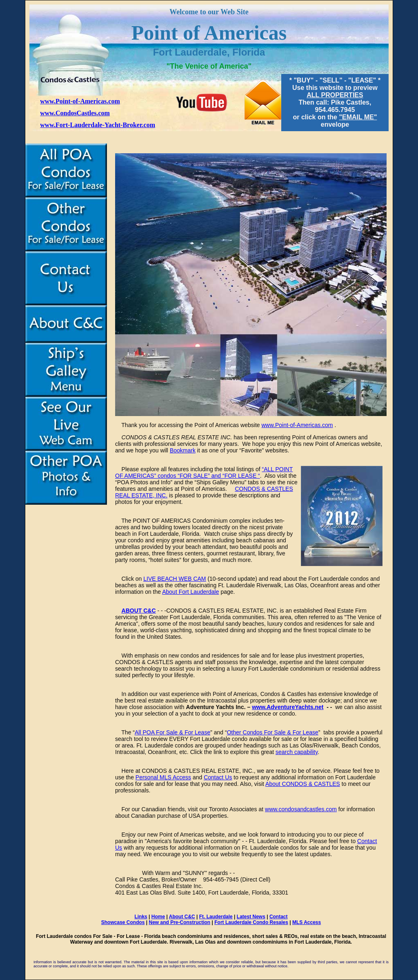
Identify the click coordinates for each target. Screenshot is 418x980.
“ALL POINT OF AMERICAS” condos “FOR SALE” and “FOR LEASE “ (204, 472)
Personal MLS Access (163, 777)
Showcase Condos (123, 922)
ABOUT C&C (139, 611)
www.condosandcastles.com (301, 809)
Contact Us (218, 777)
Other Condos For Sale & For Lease (273, 732)
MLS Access (307, 922)
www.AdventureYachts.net (288, 707)
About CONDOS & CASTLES (303, 784)
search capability (297, 752)
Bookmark (183, 450)
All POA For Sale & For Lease (172, 732)
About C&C (182, 917)
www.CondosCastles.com (75, 113)
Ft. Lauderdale (216, 917)
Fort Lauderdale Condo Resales (251, 922)
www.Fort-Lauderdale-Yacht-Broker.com (98, 125)
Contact (279, 917)
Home (158, 917)
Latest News (251, 917)
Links (141, 917)
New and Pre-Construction (180, 922)
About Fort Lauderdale (190, 592)
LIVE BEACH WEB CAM (175, 579)
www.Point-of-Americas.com (80, 101)
